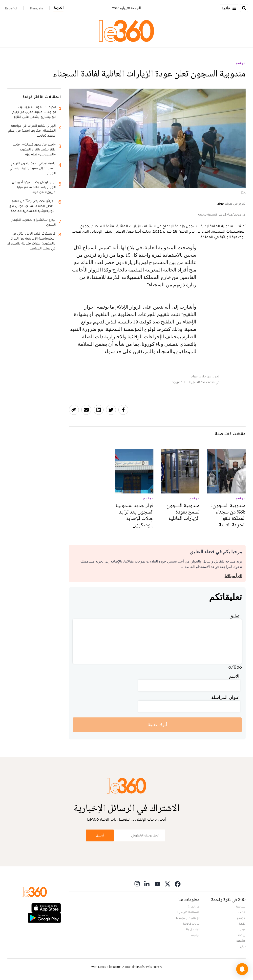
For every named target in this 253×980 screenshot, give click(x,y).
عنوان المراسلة (225, 697)
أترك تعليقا (157, 724)
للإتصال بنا (193, 929)
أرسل (100, 835)
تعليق (234, 616)
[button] (242, 969)
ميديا (242, 929)
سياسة (241, 906)
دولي (243, 946)
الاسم (234, 676)
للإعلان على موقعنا (188, 918)
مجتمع (241, 63)
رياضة (242, 935)
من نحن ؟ (193, 906)
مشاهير (241, 941)
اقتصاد (241, 912)
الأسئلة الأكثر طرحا (188, 912)
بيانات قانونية (191, 924)
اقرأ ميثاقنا (233, 576)
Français (36, 8)
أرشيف (195, 935)
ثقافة (242, 924)
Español (11, 8)
